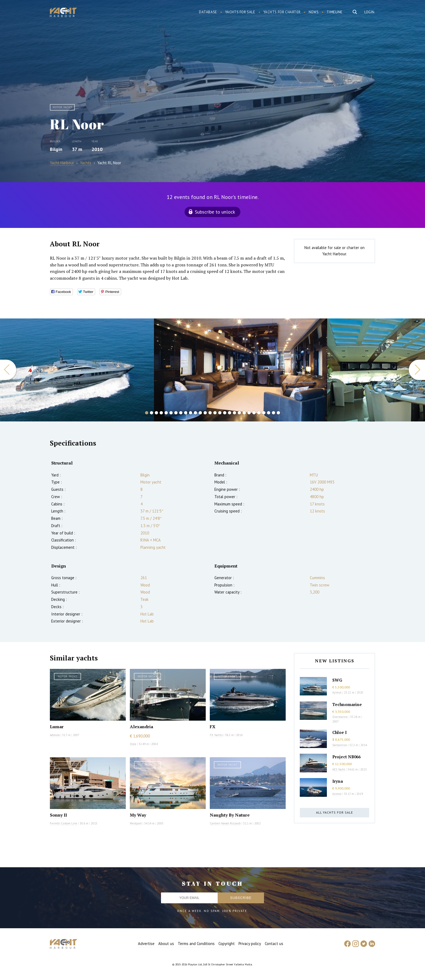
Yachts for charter (282, 12)
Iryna (338, 781)
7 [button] (176, 413)
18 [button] (230, 413)
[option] (77, 370)
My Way (138, 815)
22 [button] (249, 413)
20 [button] (239, 413)
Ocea (133, 744)
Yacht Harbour (63, 13)
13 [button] (205, 413)
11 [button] (195, 413)
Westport (136, 823)
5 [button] (166, 413)
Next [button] (417, 370)
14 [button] (210, 413)
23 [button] (254, 413)
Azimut (337, 692)
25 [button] (264, 413)
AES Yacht (339, 769)
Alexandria (141, 727)
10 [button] (191, 413)
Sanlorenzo (340, 745)
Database (208, 12)
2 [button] (152, 413)
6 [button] (171, 413)
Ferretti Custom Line (64, 823)
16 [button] (220, 413)
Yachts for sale (240, 12)
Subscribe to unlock (215, 212)
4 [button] (161, 413)
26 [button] (269, 413)
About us (166, 944)
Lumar (57, 727)
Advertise (146, 944)
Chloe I (339, 732)
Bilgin (56, 149)
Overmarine (340, 717)
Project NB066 (346, 757)
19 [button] (234, 413)
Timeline (335, 12)
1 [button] (147, 413)
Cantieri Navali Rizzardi (225, 823)
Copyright (227, 944)
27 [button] (273, 413)
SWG (337, 680)
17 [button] (225, 413)
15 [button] (215, 413)
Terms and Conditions (196, 944)
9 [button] (186, 413)
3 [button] (156, 413)
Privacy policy (250, 944)
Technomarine (347, 704)
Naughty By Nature (230, 815)
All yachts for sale (334, 812)
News (314, 12)
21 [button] (244, 413)
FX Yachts (216, 735)
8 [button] (181, 413)
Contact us (274, 944)
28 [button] (278, 413)
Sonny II (58, 815)
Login (369, 12)
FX (213, 727)
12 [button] (200, 413)
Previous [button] (8, 370)
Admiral (55, 735)
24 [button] (259, 413)
